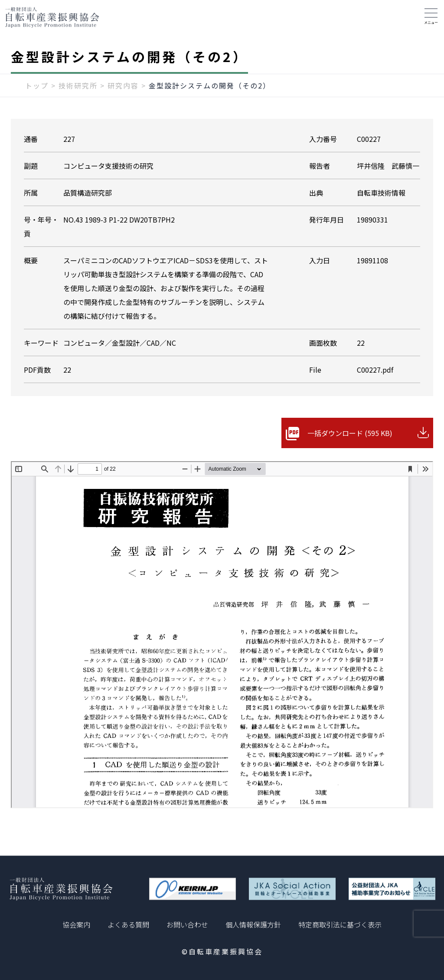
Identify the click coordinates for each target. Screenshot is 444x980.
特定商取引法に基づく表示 (340, 924)
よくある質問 (128, 924)
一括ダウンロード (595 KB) (350, 433)
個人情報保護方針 (253, 924)
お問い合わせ (187, 924)
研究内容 (123, 85)
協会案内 (76, 924)
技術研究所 (78, 85)
